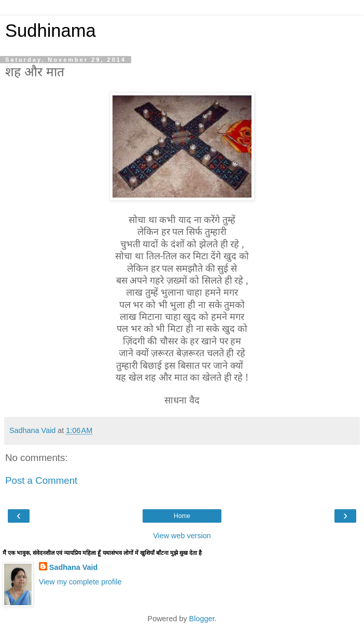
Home (182, 516)
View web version (182, 536)
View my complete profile (80, 582)
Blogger (202, 619)
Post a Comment (41, 480)
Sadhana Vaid (74, 567)
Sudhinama (51, 31)
